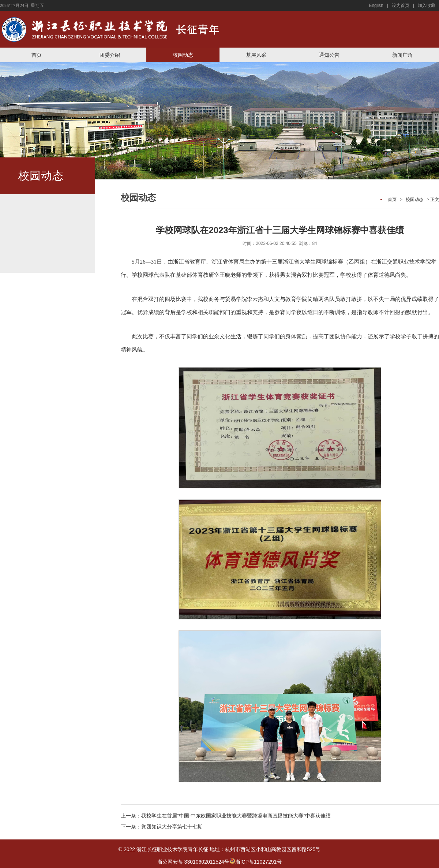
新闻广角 (402, 55)
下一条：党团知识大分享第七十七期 (162, 827)
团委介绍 (110, 55)
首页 (37, 55)
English (376, 5)
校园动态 (183, 55)
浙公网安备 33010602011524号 (196, 862)
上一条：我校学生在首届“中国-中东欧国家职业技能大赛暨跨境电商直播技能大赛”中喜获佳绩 (226, 816)
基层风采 (256, 55)
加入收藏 (427, 5)
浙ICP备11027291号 (259, 862)
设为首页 (401, 5)
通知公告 (329, 55)
